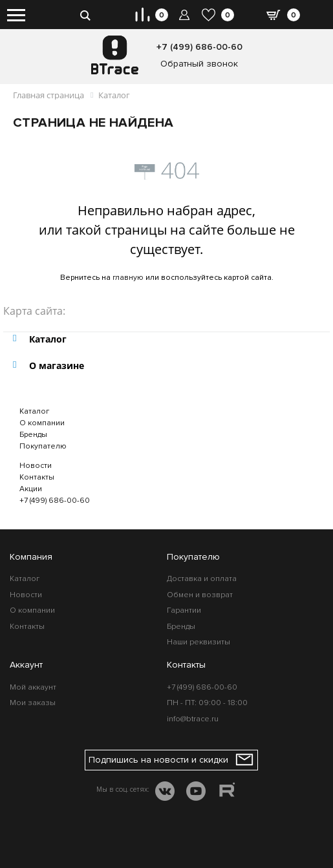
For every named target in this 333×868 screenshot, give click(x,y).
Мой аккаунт (33, 687)
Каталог (34, 411)
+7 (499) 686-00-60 (199, 47)
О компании (42, 423)
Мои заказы (33, 703)
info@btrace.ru (193, 719)
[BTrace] (115, 55)
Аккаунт (26, 665)
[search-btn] (85, 15)
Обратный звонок (199, 64)
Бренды (33, 435)
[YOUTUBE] (196, 792)
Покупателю (43, 446)
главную (128, 278)
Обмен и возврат (200, 595)
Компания (31, 557)
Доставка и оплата (202, 579)
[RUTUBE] (227, 792)
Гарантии (184, 610)
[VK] (165, 792)
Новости (36, 466)
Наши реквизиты (199, 642)
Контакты (37, 477)
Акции (31, 489)
